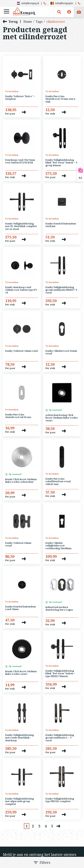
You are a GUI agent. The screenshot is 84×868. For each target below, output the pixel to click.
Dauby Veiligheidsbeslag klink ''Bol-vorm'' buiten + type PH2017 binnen (60, 674)
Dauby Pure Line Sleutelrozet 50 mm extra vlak (60, 99)
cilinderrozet (56, 22)
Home (28, 22)
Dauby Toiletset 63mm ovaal (18, 544)
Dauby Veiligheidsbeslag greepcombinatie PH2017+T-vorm (62, 290)
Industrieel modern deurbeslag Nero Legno (59, 609)
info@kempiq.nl (28, 3)
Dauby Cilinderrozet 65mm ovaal (61, 352)
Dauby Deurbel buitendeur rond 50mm (21, 608)
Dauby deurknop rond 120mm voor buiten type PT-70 (22, 290)
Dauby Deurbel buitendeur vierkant (61, 225)
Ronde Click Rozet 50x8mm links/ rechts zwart (21, 673)
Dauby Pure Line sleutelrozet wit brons (18, 416)
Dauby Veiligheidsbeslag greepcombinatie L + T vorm (60, 738)
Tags (39, 22)
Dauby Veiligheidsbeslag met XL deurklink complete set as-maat (21, 226)
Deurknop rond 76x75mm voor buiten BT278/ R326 (20, 161)
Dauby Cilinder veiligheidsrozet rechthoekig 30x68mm (58, 546)
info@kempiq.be (62, 3)
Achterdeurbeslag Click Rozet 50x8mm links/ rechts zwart (62, 418)
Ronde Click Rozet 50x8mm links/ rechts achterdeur (21, 481)
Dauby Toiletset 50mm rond (21, 351)
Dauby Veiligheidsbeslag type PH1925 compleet (60, 800)
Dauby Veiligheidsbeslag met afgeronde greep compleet (19, 802)
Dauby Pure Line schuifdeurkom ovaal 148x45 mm (58, 482)
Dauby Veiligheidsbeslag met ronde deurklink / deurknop (19, 738)
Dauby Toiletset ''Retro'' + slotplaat (20, 98)
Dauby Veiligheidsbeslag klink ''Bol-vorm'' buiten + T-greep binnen (62, 163)
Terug (10, 21)
